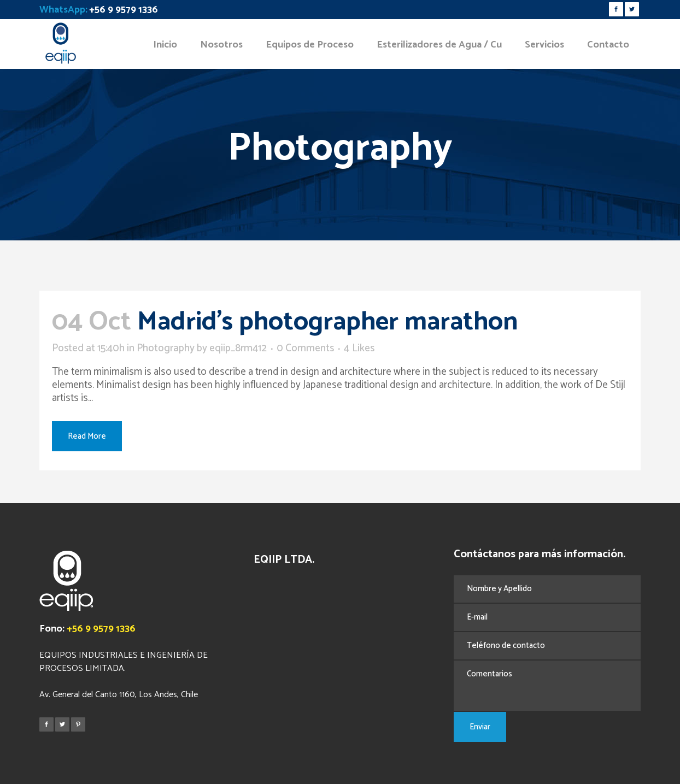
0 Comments (305, 348)
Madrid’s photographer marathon (328, 322)
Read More (87, 436)
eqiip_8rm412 (238, 348)
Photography (166, 348)
